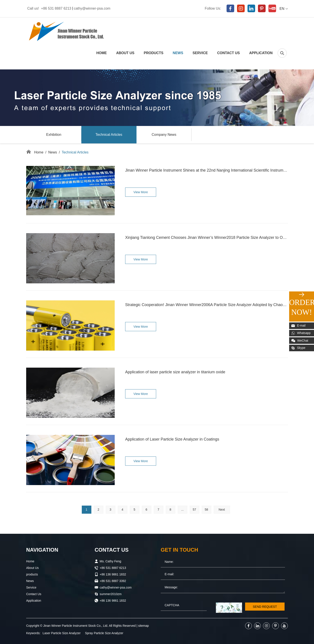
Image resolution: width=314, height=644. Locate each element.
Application (261, 53)
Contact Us (229, 53)
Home (102, 53)
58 (206, 510)
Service (200, 53)
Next (222, 510)
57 (195, 510)
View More (141, 192)
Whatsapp (301, 333)
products (154, 53)
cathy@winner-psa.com (92, 8)
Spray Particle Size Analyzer (104, 633)
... (183, 510)
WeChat (300, 341)
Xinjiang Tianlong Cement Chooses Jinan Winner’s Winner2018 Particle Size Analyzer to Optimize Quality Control (206, 238)
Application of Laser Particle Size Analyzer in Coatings (172, 439)
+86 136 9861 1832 (113, 601)
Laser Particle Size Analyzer (61, 633)
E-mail (299, 326)
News (178, 53)
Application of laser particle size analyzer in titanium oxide (175, 372)
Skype (299, 348)
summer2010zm (111, 594)
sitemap (144, 626)
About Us (125, 53)
